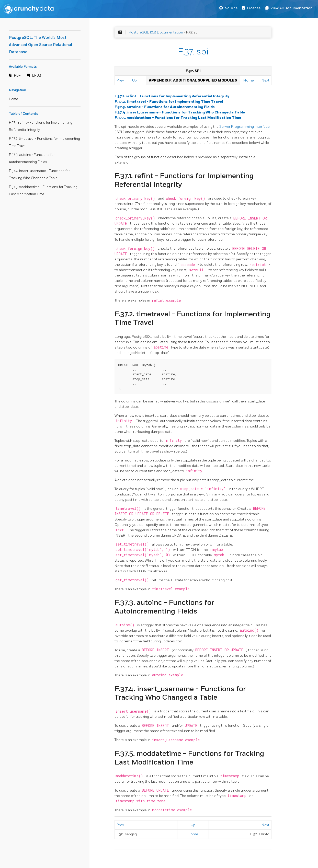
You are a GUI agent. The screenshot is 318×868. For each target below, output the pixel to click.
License (254, 8)
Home (14, 99)
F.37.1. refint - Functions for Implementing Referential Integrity (172, 96)
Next (265, 80)
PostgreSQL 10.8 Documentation (156, 32)
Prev (120, 80)
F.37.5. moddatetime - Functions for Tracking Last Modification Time (178, 118)
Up (134, 80)
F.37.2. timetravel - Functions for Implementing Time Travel (169, 102)
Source (231, 8)
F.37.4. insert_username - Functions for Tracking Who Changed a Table (180, 112)
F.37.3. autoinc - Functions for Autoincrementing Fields (165, 107)
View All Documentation (292, 8)
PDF (17, 76)
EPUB (37, 76)
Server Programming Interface (245, 127)
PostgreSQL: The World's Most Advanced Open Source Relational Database (41, 45)
